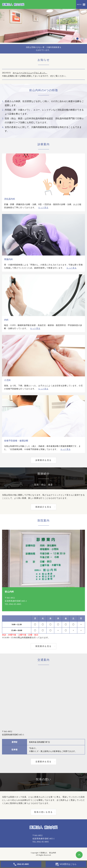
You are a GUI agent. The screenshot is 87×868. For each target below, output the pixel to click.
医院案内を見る (44, 646)
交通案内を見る (44, 762)
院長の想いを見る (43, 812)
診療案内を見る (44, 460)
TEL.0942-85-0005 (13, 604)
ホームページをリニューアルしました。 (30, 73)
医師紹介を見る (44, 507)
